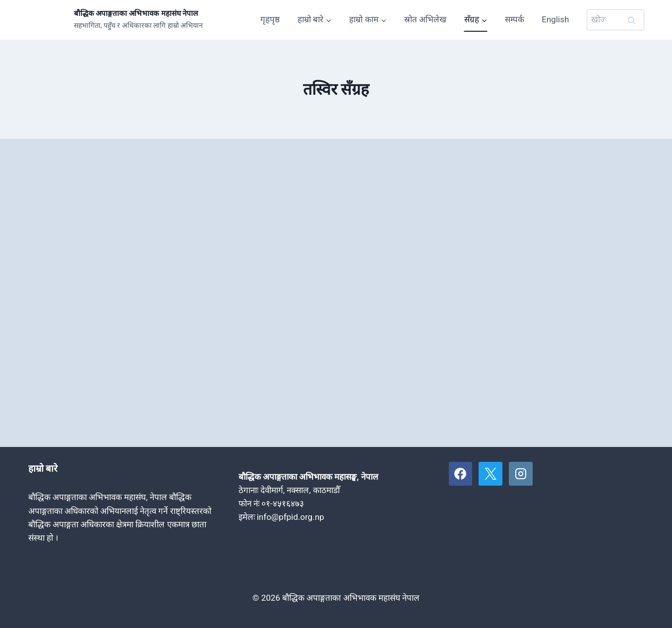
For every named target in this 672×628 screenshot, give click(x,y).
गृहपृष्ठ (270, 19)
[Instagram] (521, 474)
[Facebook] (461, 474)
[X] (490, 474)
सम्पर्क (515, 19)
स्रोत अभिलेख (425, 19)
